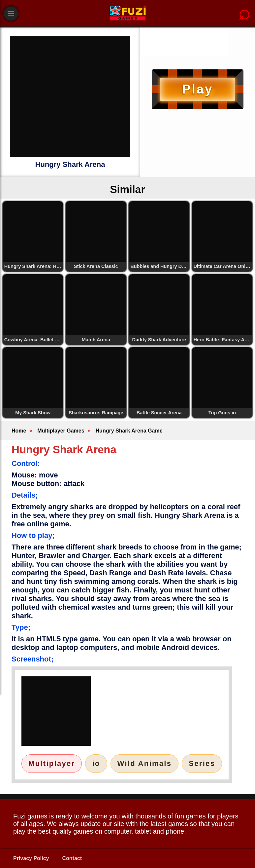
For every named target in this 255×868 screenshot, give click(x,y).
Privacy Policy (31, 858)
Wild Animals (145, 763)
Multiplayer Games (61, 431)
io (96, 763)
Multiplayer (52, 763)
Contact (72, 858)
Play (198, 89)
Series (202, 763)
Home (19, 431)
